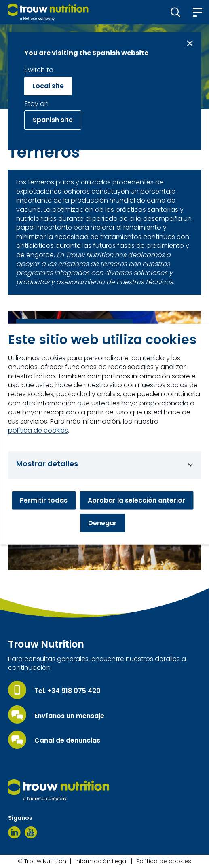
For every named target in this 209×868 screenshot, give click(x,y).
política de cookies (38, 431)
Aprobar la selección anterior (136, 500)
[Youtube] (31, 832)
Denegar (102, 523)
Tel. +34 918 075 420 (68, 691)
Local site (48, 86)
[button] (176, 12)
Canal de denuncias (67, 741)
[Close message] (190, 43)
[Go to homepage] (48, 12)
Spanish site (53, 120)
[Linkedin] (14, 832)
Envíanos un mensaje (69, 716)
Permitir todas (44, 500)
